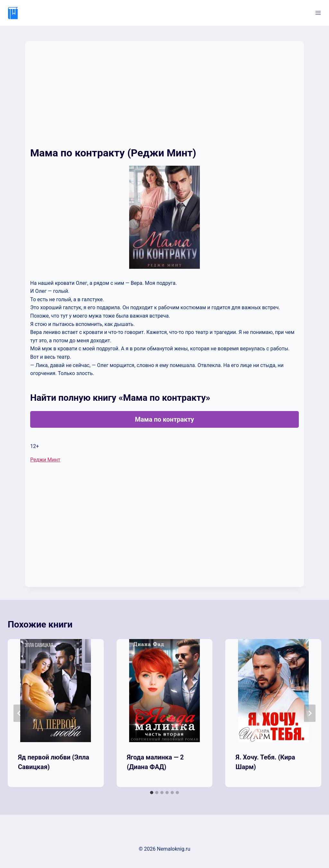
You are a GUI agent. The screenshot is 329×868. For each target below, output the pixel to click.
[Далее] (310, 713)
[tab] (152, 793)
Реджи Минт (45, 460)
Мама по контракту (164, 419)
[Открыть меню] (318, 13)
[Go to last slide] (19, 713)
